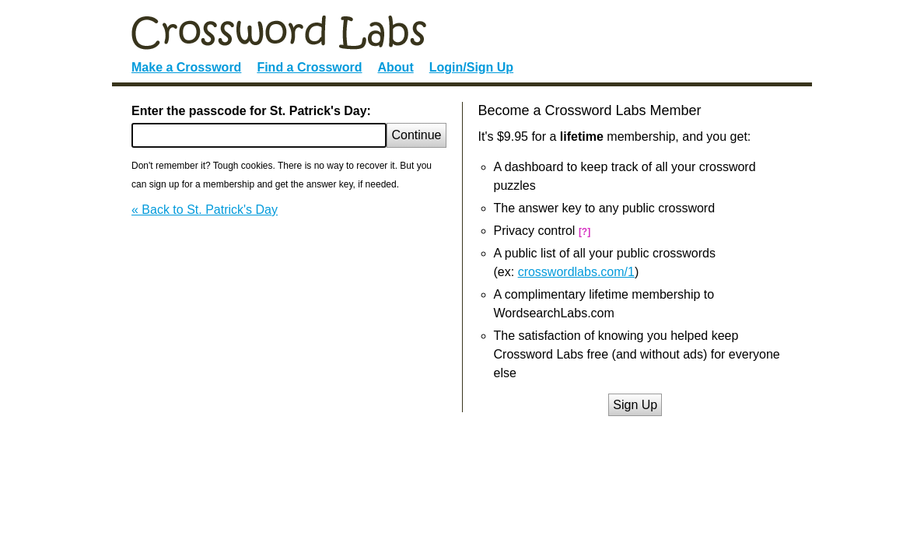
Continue (416, 135)
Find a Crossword (309, 67)
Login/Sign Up (471, 67)
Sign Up (635, 405)
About (396, 67)
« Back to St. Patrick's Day (205, 210)
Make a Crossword (186, 67)
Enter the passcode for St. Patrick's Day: (251, 111)
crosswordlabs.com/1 (576, 272)
